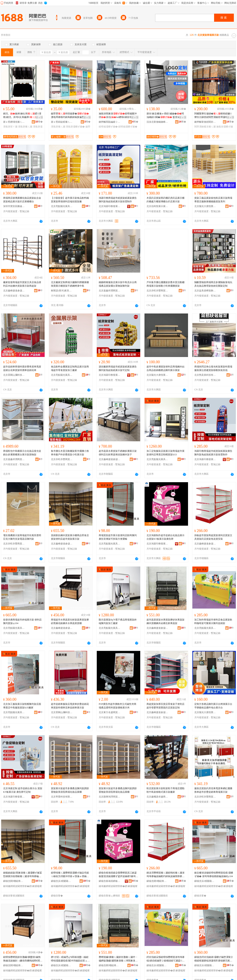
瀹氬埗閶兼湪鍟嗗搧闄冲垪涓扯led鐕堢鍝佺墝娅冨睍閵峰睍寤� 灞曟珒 (118, 116)
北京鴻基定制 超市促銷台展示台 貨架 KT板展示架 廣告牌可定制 (23, 790)
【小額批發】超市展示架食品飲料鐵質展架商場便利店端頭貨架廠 (70, 200)
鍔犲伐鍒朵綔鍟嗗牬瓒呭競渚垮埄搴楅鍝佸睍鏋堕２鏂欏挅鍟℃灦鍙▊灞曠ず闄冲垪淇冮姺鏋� (166, 959)
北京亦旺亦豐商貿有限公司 (157, 291)
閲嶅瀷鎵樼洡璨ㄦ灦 (205, 127)
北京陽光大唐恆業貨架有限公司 (205, 206)
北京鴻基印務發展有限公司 (110, 206)
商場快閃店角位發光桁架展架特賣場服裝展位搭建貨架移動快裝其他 (213, 368)
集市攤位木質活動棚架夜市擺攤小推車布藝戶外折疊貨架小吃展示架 (70, 453)
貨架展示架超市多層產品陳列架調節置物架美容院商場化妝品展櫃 (70, 790)
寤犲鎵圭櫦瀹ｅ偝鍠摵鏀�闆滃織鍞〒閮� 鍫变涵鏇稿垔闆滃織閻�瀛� (166, 116)
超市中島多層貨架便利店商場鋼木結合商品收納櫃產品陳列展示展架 (166, 368)
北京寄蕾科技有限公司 (62, 797)
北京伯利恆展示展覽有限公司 (157, 206)
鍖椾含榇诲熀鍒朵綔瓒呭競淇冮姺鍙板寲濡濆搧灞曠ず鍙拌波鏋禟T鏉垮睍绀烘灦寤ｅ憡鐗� (118, 875)
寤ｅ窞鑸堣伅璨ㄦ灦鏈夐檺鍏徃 (14, 122)
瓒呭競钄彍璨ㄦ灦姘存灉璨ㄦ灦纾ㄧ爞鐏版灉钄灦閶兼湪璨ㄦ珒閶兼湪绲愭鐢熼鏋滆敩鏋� (118, 959)
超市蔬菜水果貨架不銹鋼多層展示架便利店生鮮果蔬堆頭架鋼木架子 (118, 453)
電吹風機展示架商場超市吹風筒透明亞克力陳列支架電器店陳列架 (22, 537)
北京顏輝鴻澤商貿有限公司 (110, 797)
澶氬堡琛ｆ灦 (10, 127)
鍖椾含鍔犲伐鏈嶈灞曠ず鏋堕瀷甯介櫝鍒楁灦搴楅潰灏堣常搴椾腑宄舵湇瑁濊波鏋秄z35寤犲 (214, 959)
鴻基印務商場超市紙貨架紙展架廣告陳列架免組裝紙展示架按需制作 (118, 200)
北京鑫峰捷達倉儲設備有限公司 (14, 291)
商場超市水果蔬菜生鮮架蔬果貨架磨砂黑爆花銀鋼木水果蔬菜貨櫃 (70, 621)
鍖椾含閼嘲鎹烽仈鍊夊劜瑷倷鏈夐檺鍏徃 (14, 881)
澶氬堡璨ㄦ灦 (25, 127)
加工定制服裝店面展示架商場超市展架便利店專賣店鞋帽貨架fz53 (166, 453)
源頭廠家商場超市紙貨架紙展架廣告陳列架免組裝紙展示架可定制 (118, 368)
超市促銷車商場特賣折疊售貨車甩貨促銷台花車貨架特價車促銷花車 (22, 368)
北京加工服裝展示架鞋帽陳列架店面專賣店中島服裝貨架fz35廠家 (22, 706)
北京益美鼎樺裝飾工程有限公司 (205, 291)
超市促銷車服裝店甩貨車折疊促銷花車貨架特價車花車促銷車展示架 (70, 706)
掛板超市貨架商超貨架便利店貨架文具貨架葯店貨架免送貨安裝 (213, 537)
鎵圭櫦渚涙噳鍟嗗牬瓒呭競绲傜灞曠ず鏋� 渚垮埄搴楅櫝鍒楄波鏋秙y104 (214, 875)
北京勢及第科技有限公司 (205, 375)
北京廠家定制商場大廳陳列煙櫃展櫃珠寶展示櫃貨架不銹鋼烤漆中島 (70, 284)
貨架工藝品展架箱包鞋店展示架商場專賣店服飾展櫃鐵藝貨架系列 (213, 200)
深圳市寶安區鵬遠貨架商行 (14, 206)
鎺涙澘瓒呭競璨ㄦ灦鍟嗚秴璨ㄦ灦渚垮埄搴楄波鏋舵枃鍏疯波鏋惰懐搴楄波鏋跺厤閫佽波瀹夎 (166, 875)
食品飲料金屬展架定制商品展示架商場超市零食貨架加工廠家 (70, 368)
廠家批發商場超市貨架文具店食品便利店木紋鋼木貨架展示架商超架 (22, 284)
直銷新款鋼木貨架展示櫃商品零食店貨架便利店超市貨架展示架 (70, 537)
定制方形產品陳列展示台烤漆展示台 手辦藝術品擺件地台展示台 (213, 706)
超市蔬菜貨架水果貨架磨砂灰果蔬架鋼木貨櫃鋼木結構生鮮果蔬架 (166, 621)
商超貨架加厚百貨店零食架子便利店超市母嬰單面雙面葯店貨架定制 (166, 706)
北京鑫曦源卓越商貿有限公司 (157, 797)
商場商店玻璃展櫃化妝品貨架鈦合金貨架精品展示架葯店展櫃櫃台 (22, 200)
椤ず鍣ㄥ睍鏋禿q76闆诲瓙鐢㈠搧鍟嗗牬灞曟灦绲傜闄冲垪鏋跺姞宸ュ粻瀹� (70, 959)
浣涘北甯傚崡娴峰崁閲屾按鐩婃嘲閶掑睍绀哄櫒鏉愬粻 (157, 122)
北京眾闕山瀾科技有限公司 (14, 375)
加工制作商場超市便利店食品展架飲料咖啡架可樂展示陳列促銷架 (213, 621)
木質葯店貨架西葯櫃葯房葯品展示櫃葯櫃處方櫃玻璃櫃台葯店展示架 (166, 200)
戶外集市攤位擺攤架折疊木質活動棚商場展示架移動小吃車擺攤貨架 (166, 284)
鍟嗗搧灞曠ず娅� (128, 127)
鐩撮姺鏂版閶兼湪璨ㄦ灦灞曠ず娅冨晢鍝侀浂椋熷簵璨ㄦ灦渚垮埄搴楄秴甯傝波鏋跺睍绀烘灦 (23, 875)
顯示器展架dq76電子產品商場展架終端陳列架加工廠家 (118, 621)
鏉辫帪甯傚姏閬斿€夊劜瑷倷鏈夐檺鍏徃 (205, 122)
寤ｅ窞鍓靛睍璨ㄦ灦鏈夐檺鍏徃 (62, 122)
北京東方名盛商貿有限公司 (110, 712)
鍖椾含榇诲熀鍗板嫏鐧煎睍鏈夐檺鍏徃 (110, 881)
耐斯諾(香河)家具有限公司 (62, 291)
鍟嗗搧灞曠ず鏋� (108, 127)
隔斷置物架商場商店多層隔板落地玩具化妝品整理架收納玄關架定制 (213, 284)
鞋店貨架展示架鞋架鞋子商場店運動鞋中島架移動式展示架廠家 (166, 790)
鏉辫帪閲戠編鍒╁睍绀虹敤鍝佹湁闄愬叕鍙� (110, 122)
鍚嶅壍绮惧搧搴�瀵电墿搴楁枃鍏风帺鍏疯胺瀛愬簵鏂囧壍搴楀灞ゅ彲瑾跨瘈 (70, 116)
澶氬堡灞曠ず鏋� (75, 127)
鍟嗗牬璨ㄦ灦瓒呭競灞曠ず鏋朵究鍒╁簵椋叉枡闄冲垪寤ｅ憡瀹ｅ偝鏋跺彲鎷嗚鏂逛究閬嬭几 (70, 875)
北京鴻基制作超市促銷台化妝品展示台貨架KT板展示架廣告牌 (166, 537)
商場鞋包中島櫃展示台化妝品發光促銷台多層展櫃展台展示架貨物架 (22, 453)
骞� (39, 122)
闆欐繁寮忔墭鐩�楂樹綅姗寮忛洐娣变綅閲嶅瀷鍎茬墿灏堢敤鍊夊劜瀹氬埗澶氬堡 (213, 116)
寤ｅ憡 (39, 117)
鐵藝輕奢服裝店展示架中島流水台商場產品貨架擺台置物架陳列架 (118, 284)
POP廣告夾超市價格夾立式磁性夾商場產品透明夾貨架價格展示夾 (118, 706)
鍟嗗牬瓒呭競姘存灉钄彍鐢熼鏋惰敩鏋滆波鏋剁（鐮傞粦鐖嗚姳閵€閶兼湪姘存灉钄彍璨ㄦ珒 (23, 959)
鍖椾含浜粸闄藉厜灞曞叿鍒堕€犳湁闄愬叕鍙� (62, 881)
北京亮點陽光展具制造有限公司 (62, 206)
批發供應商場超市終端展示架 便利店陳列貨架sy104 (22, 621)
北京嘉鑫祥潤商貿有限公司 (110, 291)
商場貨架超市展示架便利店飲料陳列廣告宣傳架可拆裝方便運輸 (118, 537)
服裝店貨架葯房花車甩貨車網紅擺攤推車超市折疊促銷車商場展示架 (213, 790)
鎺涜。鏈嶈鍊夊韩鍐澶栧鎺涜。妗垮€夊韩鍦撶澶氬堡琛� (22, 116)
